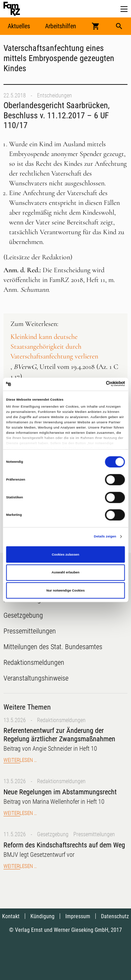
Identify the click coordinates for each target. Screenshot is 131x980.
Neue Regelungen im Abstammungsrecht (60, 792)
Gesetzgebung (53, 834)
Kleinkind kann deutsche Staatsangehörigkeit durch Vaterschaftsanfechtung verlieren (54, 347)
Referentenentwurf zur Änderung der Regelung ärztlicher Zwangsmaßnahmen (59, 735)
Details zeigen (105, 537)
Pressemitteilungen (94, 834)
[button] (124, 9)
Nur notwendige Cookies (66, 591)
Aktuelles (19, 26)
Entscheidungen (54, 95)
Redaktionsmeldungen (61, 720)
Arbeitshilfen (61, 26)
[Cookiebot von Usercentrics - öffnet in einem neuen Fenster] (95, 384)
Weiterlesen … (20, 760)
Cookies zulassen (65, 555)
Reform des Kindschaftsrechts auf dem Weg (64, 845)
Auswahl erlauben (65, 572)
